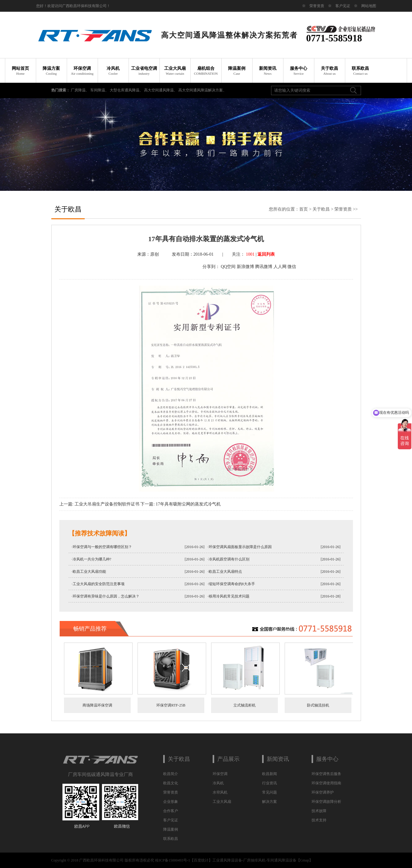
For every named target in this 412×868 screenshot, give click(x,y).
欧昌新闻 (270, 774)
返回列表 (266, 254)
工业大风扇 (175, 71)
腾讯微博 (264, 267)
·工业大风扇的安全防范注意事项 (98, 584)
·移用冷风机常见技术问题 (229, 596)
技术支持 (319, 820)
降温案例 (237, 71)
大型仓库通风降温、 (127, 90)
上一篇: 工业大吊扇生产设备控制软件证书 (99, 504)
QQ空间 (228, 267)
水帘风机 (220, 792)
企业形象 (171, 802)
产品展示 (228, 759)
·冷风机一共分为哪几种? (91, 559)
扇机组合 (206, 71)
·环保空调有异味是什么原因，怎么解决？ (106, 596)
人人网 (280, 267)
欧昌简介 (171, 774)
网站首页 (20, 71)
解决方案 (270, 802)
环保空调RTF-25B (171, 705)
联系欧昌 (360, 71)
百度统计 (201, 860)
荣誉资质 (317, 6)
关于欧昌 (329, 71)
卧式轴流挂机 (318, 705)
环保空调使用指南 (326, 783)
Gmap (305, 860)
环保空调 (82, 71)
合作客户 (171, 811)
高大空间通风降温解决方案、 (202, 90)
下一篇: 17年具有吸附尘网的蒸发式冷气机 (180, 504)
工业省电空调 (144, 71)
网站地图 (369, 6)
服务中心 (299, 71)
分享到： (211, 267)
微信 (292, 267)
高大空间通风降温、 (161, 90)
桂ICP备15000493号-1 (173, 860)
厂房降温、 (81, 90)
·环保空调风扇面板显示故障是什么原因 (240, 547)
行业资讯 (270, 783)
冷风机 (113, 71)
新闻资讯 (268, 71)
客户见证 (343, 6)
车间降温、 (100, 90)
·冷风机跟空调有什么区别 (229, 559)
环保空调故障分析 (326, 802)
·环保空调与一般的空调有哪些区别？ (102, 547)
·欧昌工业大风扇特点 (225, 572)
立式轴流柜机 (244, 705)
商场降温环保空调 (97, 705)
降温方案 (51, 71)
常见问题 (270, 792)
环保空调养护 (323, 792)
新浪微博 (245, 267)
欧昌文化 (171, 783)
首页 (304, 209)
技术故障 (319, 811)
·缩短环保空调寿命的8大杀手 (231, 584)
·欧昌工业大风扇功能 (89, 572)
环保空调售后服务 (326, 774)
